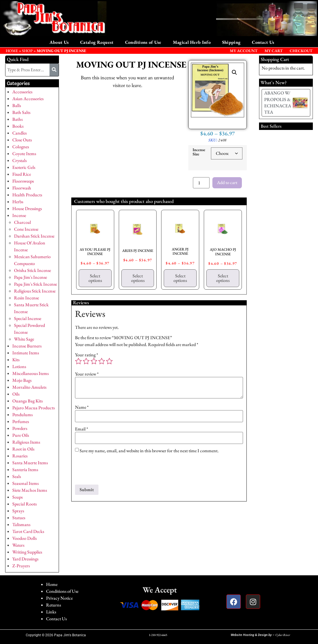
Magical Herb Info (192, 42)
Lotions (19, 367)
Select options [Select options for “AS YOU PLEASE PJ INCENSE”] (95, 278)
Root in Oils (23, 449)
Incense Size (199, 152)
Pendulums (22, 415)
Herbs (18, 202)
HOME (12, 51)
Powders (20, 428)
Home (52, 584)
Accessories (22, 92)
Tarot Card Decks (28, 531)
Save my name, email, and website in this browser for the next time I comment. (149, 451)
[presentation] (118, 471)
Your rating (87, 355)
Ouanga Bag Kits (27, 401)
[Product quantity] (201, 183)
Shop (27, 51)
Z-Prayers (21, 566)
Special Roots (24, 504)
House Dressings (27, 209)
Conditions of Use (143, 42)
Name (82, 407)
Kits (16, 360)
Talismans (21, 525)
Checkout (301, 51)
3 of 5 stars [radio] (94, 361)
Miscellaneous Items (30, 373)
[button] (234, 72)
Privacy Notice (59, 598)
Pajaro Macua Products (33, 408)
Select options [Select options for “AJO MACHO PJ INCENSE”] (223, 278)
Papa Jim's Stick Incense (35, 284)
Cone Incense (26, 229)
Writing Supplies (27, 552)
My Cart (274, 51)
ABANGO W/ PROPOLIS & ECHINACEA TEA (278, 102)
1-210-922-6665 (158, 635)
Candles (19, 133)
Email (82, 429)
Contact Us (263, 42)
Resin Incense (26, 298)
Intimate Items (26, 353)
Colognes (21, 147)
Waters (18, 545)
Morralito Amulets (29, 387)
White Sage (24, 339)
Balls (17, 105)
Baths (17, 119)
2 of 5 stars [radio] (86, 361)
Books (18, 126)
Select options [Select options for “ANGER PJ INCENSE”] (180, 278)
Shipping (231, 42)
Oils (16, 394)
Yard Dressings (25, 559)
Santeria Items (25, 470)
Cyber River (283, 635)
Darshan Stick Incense (34, 236)
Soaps (17, 497)
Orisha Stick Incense (32, 270)
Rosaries (20, 456)
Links (51, 612)
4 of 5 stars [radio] (102, 361)
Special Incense (28, 318)
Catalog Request (97, 42)
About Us (59, 42)
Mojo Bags (22, 380)
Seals (17, 476)
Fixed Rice (22, 174)
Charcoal (22, 222)
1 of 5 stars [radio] (78, 361)
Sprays (18, 511)
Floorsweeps (23, 181)
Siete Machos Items (30, 490)
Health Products (27, 195)
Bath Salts (21, 112)
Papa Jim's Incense (30, 277)
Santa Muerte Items (30, 463)
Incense (19, 215)
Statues (19, 518)
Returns (54, 605)
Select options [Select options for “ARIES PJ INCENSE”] (138, 278)
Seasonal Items (25, 483)
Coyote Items (24, 154)
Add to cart (227, 182)
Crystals (19, 160)
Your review (87, 374)
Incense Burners (27, 346)
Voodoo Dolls (24, 538)
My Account (244, 51)
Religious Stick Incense (35, 291)
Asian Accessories (28, 99)
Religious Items (26, 442)
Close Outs (22, 140)
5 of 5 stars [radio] (109, 361)
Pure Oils (21, 435)
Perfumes (21, 421)
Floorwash (22, 188)
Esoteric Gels (24, 167)
